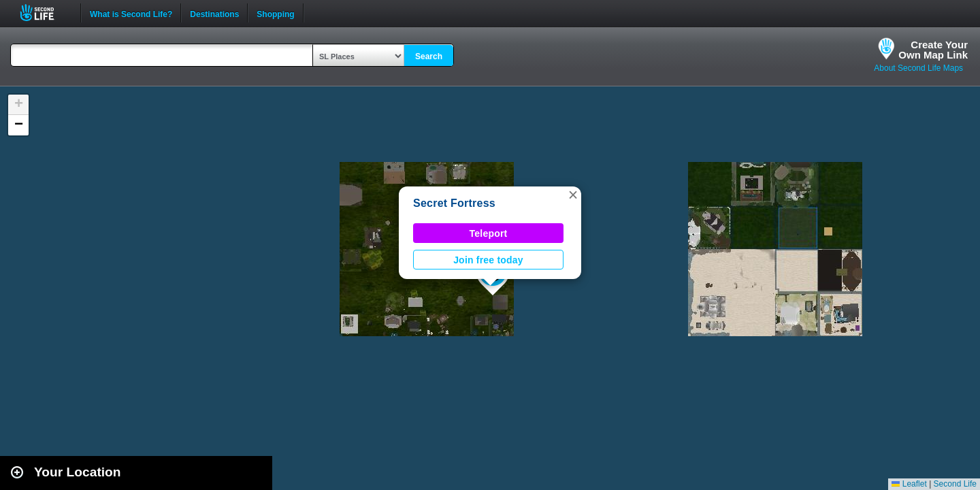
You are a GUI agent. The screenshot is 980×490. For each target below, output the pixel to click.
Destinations (214, 13)
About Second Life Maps (918, 68)
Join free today (488, 260)
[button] (573, 195)
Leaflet (909, 484)
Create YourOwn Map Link (933, 50)
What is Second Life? (131, 13)
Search (429, 56)
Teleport (489, 233)
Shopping (275, 13)
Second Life (45, 13)
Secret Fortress (454, 203)
